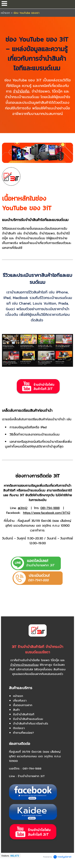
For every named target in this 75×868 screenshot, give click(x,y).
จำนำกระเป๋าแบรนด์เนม (24, 665)
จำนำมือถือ (21, 91)
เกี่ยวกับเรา (20, 700)
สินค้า (16, 710)
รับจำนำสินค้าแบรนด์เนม (28, 719)
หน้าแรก (6, 13)
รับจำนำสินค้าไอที (24, 714)
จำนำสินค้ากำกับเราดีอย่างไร (31, 723)
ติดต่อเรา (19, 728)
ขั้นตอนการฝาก (23, 705)
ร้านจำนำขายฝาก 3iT (31, 776)
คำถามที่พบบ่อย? (23, 733)
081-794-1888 (32, 768)
